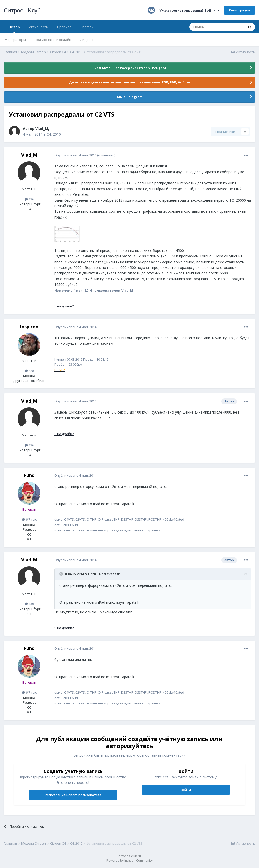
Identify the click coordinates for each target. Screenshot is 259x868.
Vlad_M (42, 129)
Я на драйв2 (64, 306)
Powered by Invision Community (129, 861)
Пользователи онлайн (53, 40)
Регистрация (240, 10)
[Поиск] (217, 27)
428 (29, 371)
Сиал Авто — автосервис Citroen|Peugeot (129, 68)
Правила (64, 27)
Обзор (14, 29)
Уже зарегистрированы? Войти (189, 10)
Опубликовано (75, 155)
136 (29, 199)
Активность (39, 27)
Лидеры (87, 40)
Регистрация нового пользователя (73, 795)
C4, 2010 (54, 134)
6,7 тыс (29, 519)
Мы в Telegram (130, 97)
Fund (29, 475)
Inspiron (29, 327)
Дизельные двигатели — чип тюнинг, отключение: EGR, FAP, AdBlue (129, 82)
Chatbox (87, 27)
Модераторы (15, 40)
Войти (186, 790)
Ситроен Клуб (22, 10)
